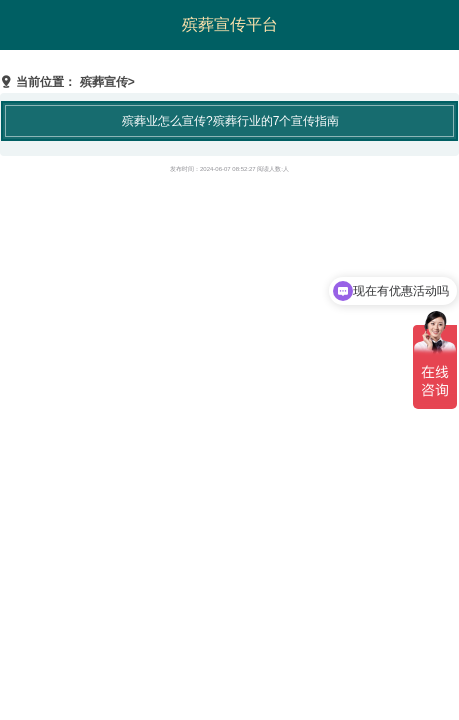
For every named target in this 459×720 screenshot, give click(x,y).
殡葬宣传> (107, 82)
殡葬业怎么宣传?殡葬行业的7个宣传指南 (230, 121)
